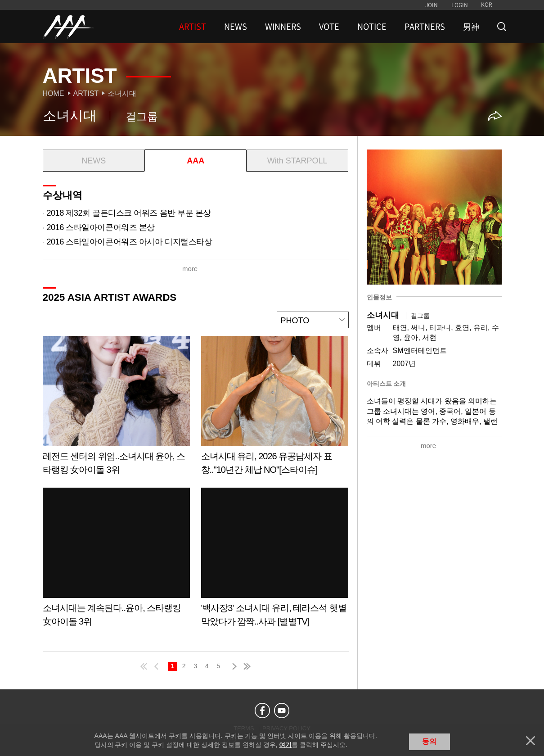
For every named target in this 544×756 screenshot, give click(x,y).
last (247, 666)
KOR (487, 5)
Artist (86, 93)
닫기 (531, 741)
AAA (196, 161)
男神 (471, 27)
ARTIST (193, 27)
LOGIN (460, 5)
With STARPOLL (297, 161)
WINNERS (283, 27)
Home (54, 93)
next (233, 666)
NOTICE (372, 27)
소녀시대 (122, 93)
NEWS (236, 27)
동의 (429, 741)
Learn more (116, 409)
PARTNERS (425, 27)
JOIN (432, 5)
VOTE (329, 27)
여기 (285, 745)
